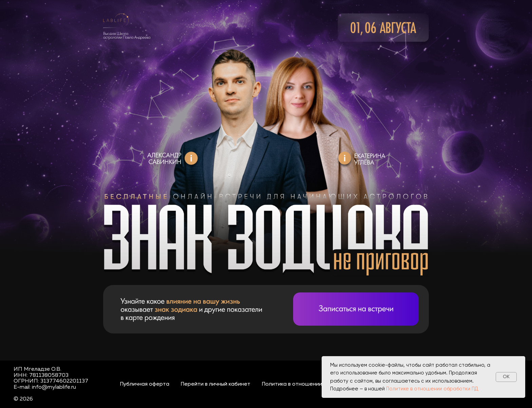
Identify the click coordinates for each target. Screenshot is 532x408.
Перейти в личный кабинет (216, 384)
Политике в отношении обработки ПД (432, 389)
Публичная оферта (145, 384)
